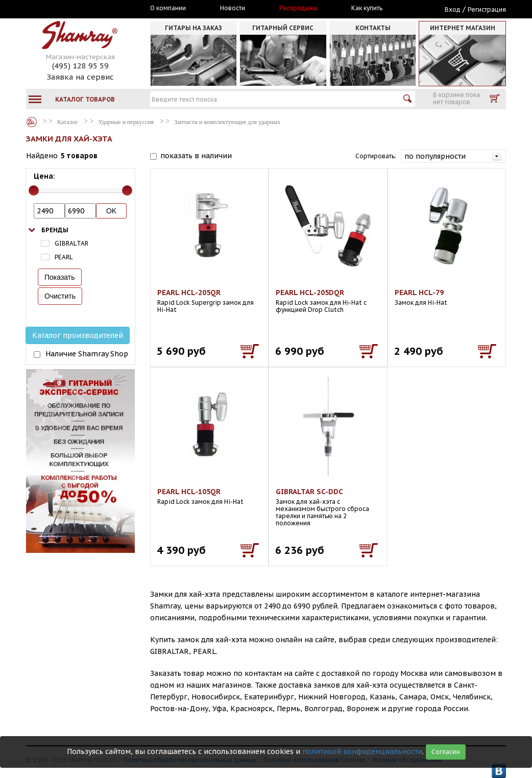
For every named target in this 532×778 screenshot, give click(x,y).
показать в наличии (196, 156)
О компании (168, 8)
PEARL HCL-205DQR (310, 293)
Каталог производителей (78, 335)
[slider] (34, 190)
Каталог (32, 122)
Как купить (367, 8)
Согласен (446, 752)
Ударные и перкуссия (126, 122)
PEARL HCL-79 (419, 293)
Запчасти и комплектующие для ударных (227, 122)
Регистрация (487, 9)
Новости (233, 8)
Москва (73, 9)
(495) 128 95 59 (80, 66)
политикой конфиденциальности (362, 751)
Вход (453, 9)
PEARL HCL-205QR (189, 293)
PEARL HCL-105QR (189, 492)
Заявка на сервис (80, 77)
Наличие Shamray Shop (87, 354)
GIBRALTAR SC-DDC (309, 492)
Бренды (55, 230)
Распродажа (298, 8)
